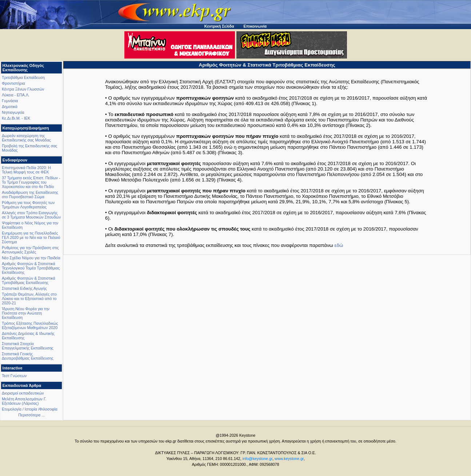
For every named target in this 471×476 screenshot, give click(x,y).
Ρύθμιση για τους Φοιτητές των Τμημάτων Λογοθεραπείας (28, 205)
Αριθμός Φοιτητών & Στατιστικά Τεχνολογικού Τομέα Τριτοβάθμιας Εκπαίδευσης (31, 268)
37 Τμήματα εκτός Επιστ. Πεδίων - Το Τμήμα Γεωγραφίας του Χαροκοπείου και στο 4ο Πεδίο (31, 182)
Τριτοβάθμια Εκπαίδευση (23, 77)
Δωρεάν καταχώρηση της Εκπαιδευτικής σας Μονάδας (26, 138)
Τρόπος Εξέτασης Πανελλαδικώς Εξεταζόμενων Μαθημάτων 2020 (30, 325)
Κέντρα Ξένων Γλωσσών (23, 89)
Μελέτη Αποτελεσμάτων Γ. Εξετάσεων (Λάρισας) (24, 401)
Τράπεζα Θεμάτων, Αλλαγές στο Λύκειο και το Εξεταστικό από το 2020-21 (29, 299)
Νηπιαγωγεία (13, 112)
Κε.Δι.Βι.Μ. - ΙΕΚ (16, 118)
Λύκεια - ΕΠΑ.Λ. (16, 95)
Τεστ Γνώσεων (14, 376)
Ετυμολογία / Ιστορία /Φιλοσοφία (30, 409)
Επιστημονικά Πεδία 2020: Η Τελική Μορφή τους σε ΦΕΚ (26, 170)
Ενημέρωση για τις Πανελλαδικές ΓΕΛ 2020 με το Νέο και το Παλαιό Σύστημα (31, 237)
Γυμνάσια (10, 101)
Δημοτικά (10, 107)
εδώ (339, 245)
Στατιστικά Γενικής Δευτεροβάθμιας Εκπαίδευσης (28, 356)
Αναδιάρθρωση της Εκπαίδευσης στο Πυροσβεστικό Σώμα (30, 195)
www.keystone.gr (289, 459)
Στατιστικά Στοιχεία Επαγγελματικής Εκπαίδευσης (28, 346)
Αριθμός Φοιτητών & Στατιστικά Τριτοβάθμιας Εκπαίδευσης (29, 280)
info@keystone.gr (257, 459)
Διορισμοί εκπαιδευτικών (23, 393)
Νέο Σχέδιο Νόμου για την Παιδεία (31, 258)
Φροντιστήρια (13, 83)
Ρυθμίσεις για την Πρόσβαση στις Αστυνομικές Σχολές (30, 250)
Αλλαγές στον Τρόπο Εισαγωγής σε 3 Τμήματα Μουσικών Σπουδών (31, 215)
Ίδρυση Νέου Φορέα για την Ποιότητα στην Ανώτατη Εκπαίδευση (26, 313)
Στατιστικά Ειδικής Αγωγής (24, 288)
